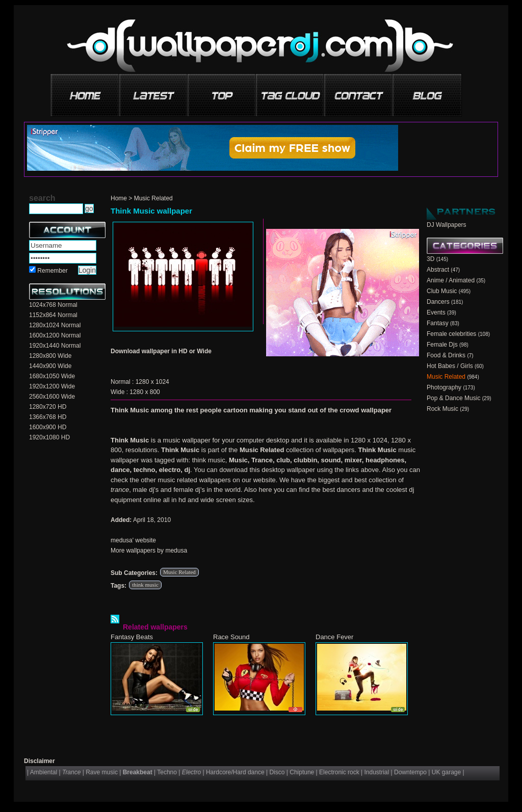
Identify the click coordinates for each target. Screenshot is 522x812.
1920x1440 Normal (55, 346)
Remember (52, 271)
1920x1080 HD (49, 437)
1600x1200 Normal (55, 335)
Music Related (153, 198)
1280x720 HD (48, 407)
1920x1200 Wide (52, 386)
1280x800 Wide (50, 356)
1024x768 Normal (53, 305)
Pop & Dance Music (453, 398)
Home (119, 198)
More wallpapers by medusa (149, 551)
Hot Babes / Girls (450, 366)
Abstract (438, 270)
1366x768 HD (48, 417)
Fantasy (438, 323)
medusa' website (133, 540)
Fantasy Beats (132, 637)
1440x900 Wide (50, 366)
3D (430, 259)
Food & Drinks (446, 355)
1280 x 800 (145, 392)
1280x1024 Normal (55, 325)
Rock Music (442, 409)
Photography (444, 387)
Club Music (442, 291)
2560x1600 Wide (52, 397)
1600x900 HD (48, 427)
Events (436, 312)
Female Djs (442, 345)
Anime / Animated (451, 280)
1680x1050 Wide (52, 376)
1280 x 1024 (152, 382)
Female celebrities (451, 334)
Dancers (438, 302)
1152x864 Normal (53, 315)
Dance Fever (334, 637)
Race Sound (231, 637)
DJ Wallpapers (447, 225)
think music (145, 585)
